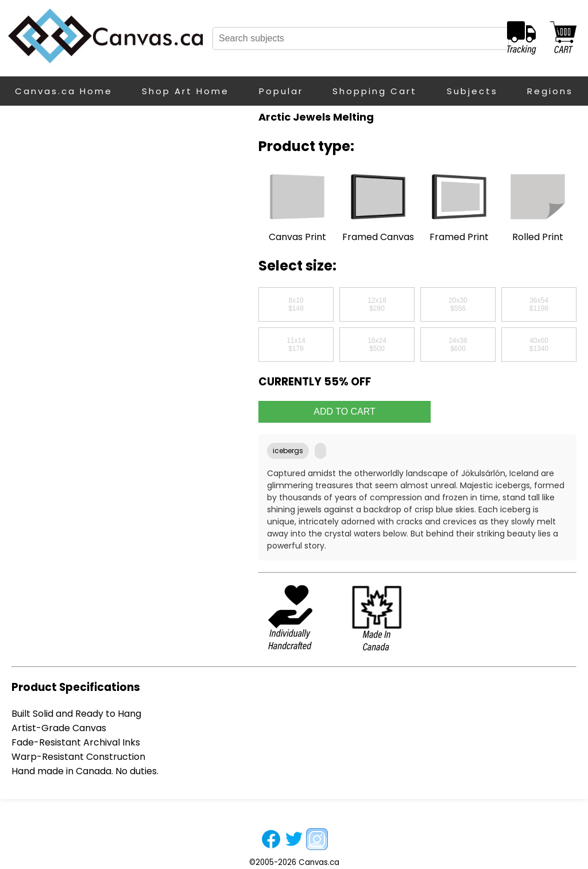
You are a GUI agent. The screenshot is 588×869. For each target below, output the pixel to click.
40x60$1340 (539, 345)
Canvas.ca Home (64, 91)
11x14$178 (296, 345)
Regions (550, 91)
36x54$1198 (539, 304)
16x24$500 (377, 345)
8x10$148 (296, 304)
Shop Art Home (185, 91)
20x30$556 (458, 304)
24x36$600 (458, 345)
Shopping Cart (375, 91)
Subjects (472, 91)
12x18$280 (377, 304)
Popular (281, 91)
